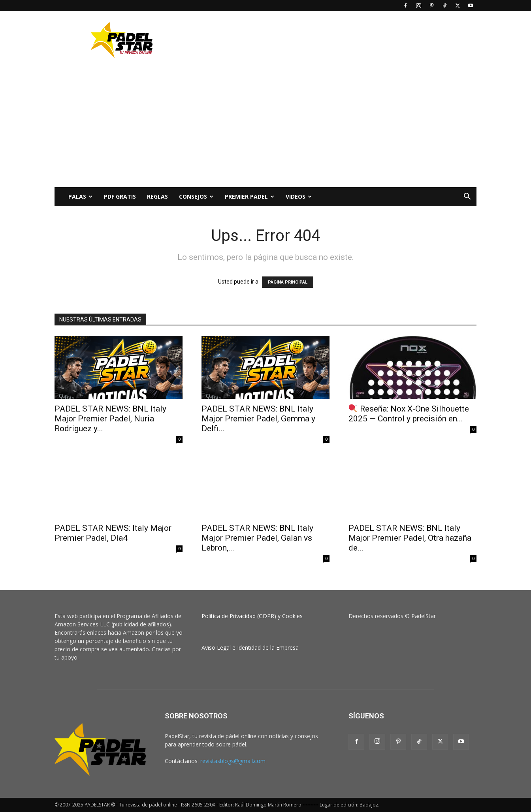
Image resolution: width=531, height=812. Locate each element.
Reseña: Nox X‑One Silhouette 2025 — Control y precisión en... (409, 414)
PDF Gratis (120, 196)
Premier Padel (249, 196)
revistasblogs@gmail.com (233, 761)
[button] (467, 197)
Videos (299, 196)
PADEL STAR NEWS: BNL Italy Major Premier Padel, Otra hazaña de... (410, 538)
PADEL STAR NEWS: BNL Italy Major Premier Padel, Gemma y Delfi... (258, 419)
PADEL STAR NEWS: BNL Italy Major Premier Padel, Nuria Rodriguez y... (110, 419)
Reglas (157, 196)
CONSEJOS (196, 196)
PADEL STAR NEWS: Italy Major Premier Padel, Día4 (113, 533)
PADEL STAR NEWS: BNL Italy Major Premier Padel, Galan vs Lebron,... (257, 538)
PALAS (80, 196)
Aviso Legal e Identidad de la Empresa (250, 648)
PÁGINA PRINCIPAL (288, 282)
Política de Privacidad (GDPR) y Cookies (252, 616)
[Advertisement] (333, 40)
